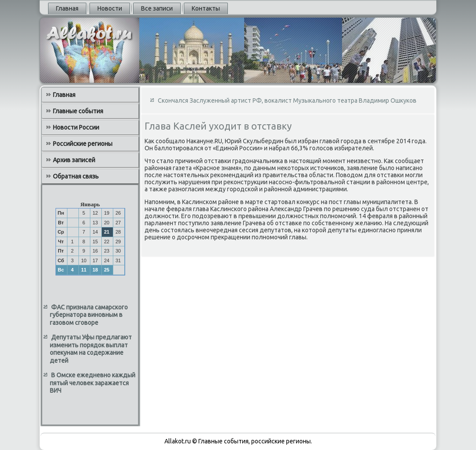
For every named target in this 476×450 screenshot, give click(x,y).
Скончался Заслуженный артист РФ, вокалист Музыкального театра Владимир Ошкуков (287, 100)
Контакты (206, 8)
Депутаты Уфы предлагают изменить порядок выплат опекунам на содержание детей (91, 349)
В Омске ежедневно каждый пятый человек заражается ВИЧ (93, 383)
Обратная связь (76, 176)
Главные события (78, 111)
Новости (110, 8)
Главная (67, 8)
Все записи (157, 8)
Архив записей (74, 160)
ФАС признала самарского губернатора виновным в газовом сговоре (89, 315)
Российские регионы (83, 144)
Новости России (76, 127)
